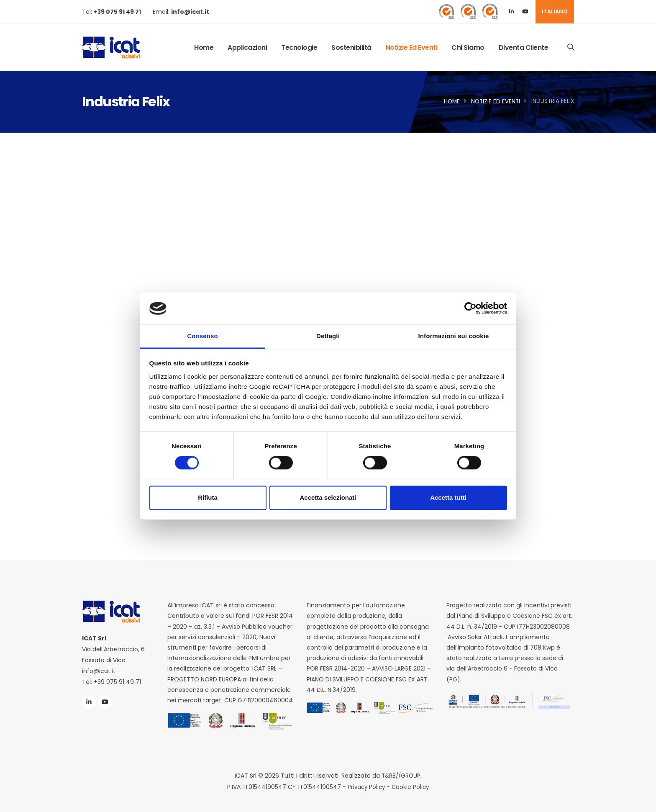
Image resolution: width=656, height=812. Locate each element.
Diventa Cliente (523, 48)
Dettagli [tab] (328, 336)
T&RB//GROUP (401, 776)
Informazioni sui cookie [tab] (454, 336)
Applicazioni (247, 48)
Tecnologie (299, 48)
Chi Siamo (468, 48)
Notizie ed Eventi (411, 48)
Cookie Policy (411, 786)
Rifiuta (208, 497)
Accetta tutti (448, 497)
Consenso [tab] (202, 336)
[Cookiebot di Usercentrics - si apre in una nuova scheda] (470, 308)
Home (203, 48)
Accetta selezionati (328, 497)
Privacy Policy (366, 786)
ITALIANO (555, 12)
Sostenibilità (351, 48)
